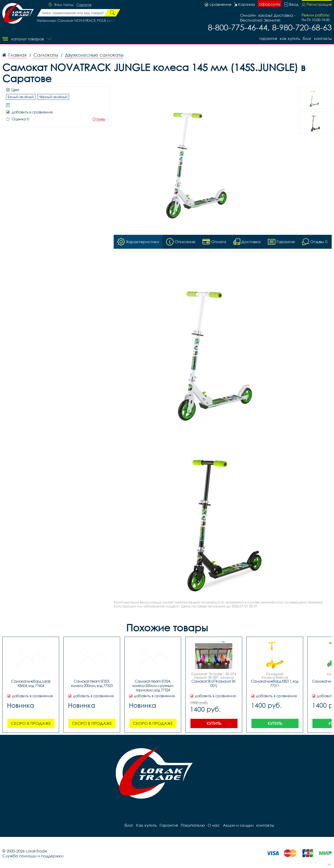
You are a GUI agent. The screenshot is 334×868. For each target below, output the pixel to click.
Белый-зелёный (21, 97)
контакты (323, 38)
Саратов (84, 5)
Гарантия (268, 38)
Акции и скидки (238, 825)
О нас (214, 825)
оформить (270, 4)
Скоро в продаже (31, 723)
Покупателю (193, 825)
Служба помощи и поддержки (33, 856)
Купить (214, 723)
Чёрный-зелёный (53, 97)
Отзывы (99, 119)
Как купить (290, 38)
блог (307, 38)
